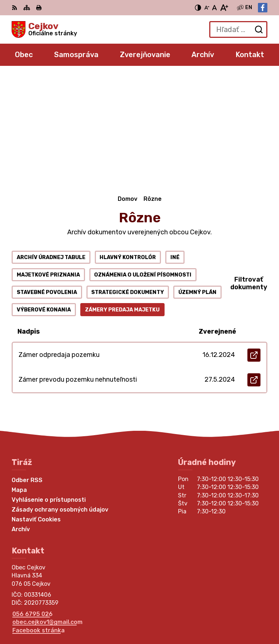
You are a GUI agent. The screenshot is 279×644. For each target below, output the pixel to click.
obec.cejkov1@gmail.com (47, 510)
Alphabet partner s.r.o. (119, 605)
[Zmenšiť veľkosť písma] (207, 8)
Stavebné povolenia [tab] (47, 181)
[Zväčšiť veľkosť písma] (224, 8)
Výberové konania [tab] (44, 198)
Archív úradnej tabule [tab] (51, 146)
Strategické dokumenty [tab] (128, 181)
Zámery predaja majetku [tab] (122, 198)
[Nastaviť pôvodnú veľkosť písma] (215, 8)
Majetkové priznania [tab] (48, 163)
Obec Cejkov (106, 615)
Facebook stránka (39, 519)
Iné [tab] (175, 146)
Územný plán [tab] (197, 181)
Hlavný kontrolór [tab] (128, 146)
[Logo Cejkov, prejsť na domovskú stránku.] (44, 29)
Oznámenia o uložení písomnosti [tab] (143, 163)
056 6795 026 (33, 502)
